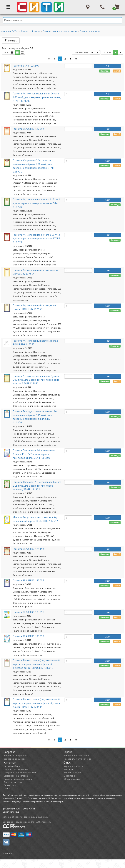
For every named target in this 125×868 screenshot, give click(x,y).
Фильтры (11, 41)
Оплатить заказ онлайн (16, 769)
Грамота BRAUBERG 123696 (29, 612)
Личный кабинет (12, 766)
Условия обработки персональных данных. (25, 817)
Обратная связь (72, 779)
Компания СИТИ (9, 31)
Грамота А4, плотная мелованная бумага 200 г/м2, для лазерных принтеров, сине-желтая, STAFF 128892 (37, 380)
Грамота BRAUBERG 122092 (29, 129)
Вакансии (69, 769)
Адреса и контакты (73, 766)
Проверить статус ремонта (77, 759)
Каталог (25, 31)
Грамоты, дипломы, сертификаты (60, 31)
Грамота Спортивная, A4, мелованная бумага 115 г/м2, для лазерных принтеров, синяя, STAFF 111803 (34, 454)
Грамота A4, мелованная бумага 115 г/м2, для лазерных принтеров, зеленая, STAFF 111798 (37, 203)
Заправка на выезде (15, 759)
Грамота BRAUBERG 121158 (29, 549)
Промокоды (10, 785)
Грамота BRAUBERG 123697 (29, 636)
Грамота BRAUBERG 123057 (29, 580)
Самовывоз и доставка (16, 776)
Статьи (7, 789)
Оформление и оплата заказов (20, 773)
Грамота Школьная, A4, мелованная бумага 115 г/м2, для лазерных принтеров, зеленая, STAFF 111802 (37, 486)
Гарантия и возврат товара (18, 779)
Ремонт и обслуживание (76, 755)
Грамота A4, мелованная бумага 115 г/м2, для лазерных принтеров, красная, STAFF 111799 (37, 238)
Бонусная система (13, 782)
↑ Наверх (7, 853)
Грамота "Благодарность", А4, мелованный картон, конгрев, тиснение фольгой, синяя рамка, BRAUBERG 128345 (36, 703)
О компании (70, 776)
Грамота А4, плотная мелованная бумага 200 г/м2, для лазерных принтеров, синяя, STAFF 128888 (37, 97)
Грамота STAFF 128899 (26, 66)
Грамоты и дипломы (90, 31)
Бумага (36, 31)
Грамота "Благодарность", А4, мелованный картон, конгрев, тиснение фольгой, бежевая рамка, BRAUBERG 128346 (36, 664)
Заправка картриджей (15, 755)
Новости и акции (72, 773)
